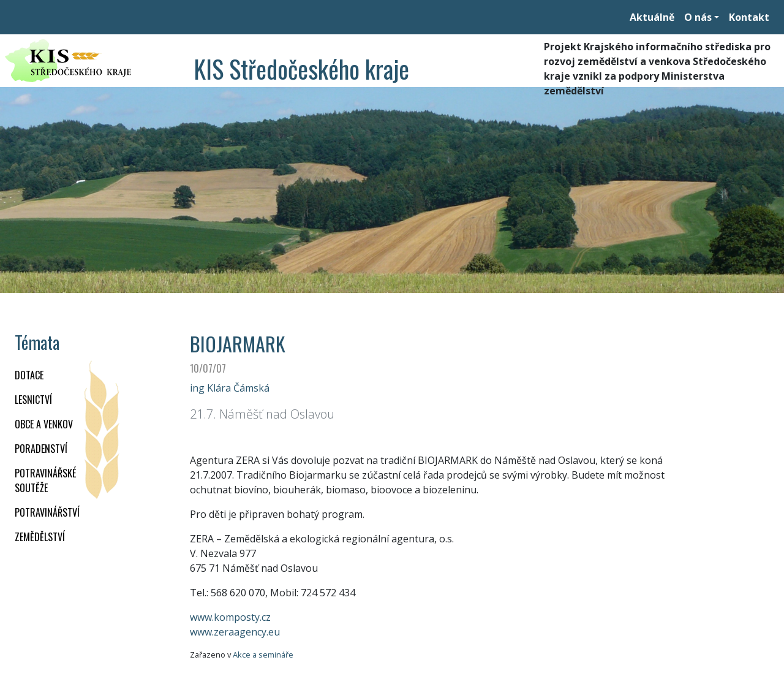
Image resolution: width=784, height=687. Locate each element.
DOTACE (29, 375)
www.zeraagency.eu (235, 632)
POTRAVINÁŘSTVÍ (47, 512)
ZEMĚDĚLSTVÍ (40, 537)
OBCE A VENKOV (44, 424)
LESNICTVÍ (33, 400)
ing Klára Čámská (230, 388)
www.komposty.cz (230, 617)
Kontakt (749, 17)
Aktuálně (652, 17)
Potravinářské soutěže (45, 480)
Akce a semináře (263, 655)
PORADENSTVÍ (41, 449)
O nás (698, 17)
